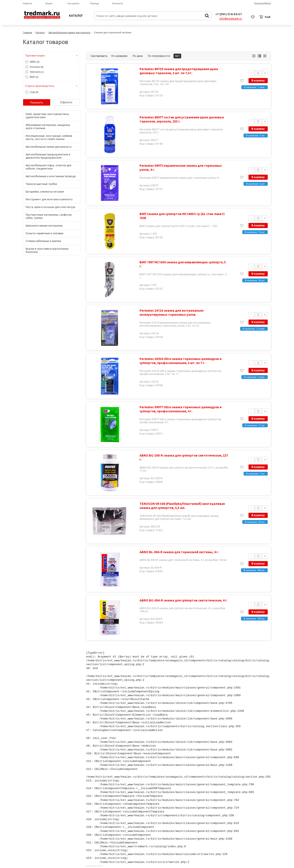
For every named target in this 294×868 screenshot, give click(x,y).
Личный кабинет (263, 3)
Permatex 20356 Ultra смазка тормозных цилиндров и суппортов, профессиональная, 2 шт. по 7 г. (180, 361)
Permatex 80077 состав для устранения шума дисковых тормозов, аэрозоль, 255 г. (181, 119)
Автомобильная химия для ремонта (69, 32)
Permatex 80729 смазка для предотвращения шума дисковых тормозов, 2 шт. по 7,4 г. (178, 71)
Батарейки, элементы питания (45, 192)
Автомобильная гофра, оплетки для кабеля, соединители (49, 167)
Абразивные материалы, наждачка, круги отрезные (48, 127)
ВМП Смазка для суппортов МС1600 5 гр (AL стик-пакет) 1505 (181, 216)
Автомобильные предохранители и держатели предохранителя (48, 156)
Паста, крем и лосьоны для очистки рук (50, 207)
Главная (27, 32)
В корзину (258, 80)
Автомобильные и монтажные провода (51, 176)
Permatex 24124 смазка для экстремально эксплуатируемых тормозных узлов (171, 313)
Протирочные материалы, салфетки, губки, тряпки (49, 216)
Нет (177, 56)
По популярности (159, 56)
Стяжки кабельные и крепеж (43, 241)
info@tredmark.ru (231, 19)
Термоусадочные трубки (41, 184)
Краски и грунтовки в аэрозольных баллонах (47, 250)
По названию (119, 56)
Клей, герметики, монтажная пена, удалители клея (47, 116)
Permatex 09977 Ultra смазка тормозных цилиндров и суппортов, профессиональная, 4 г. (180, 409)
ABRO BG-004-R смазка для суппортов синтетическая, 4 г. (183, 600)
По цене (138, 56)
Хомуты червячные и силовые (45, 233)
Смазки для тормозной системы (113, 32)
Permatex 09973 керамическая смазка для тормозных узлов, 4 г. (180, 168)
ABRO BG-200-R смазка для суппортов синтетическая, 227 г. (183, 458)
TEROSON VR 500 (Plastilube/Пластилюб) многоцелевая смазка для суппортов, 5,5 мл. (181, 506)
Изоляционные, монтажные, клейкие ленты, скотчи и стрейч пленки (49, 137)
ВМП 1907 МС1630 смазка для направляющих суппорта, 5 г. (183, 262)
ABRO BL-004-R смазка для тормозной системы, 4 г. (178, 552)
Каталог (76, 16)
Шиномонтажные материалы (44, 226)
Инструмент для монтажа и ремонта (49, 199)
